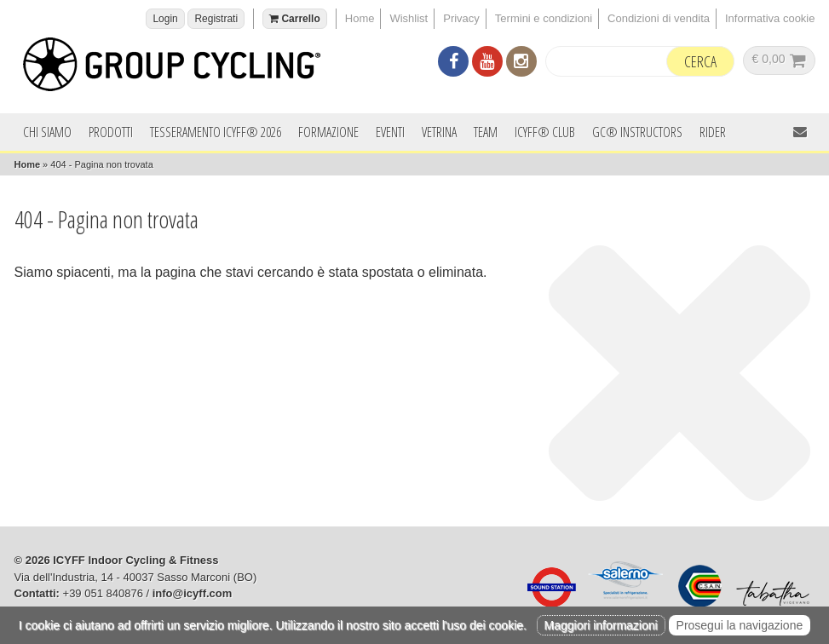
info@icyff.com (193, 593)
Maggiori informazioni (601, 625)
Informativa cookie (770, 18)
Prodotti (111, 132)
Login (165, 19)
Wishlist (409, 18)
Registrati (216, 19)
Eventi (390, 132)
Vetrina (439, 132)
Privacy (461, 18)
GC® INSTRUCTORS (637, 132)
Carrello (295, 19)
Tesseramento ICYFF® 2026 (216, 132)
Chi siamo (47, 132)
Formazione (328, 132)
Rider (713, 132)
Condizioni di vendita (659, 18)
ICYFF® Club (545, 132)
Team (486, 132)
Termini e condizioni (544, 18)
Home (360, 18)
